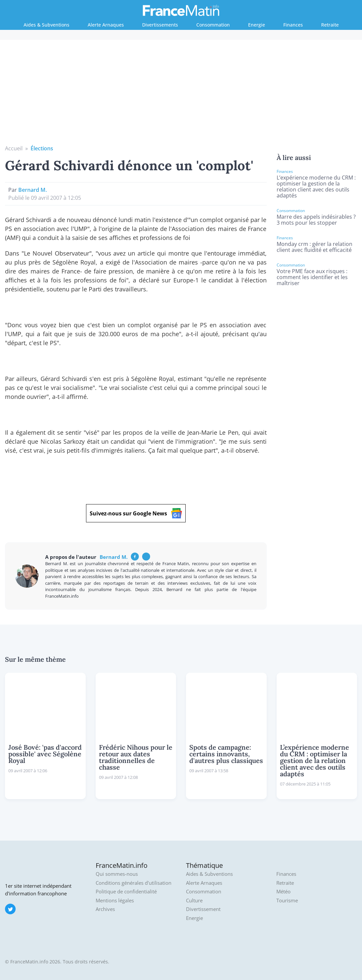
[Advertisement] (181, 95)
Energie (257, 25)
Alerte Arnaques (106, 25)
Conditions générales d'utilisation (134, 883)
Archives (105, 909)
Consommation (213, 25)
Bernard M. (33, 190)
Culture (194, 901)
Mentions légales (115, 901)
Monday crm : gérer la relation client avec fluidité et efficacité (315, 247)
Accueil (14, 148)
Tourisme (287, 901)
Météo (283, 892)
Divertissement (203, 909)
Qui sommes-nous (117, 874)
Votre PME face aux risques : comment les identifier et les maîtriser (312, 277)
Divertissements (160, 25)
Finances (293, 25)
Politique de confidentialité (126, 892)
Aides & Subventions (46, 25)
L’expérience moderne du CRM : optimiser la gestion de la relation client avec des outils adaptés (316, 187)
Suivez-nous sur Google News (136, 513)
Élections (42, 148)
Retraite (330, 25)
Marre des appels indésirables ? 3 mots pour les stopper (316, 220)
